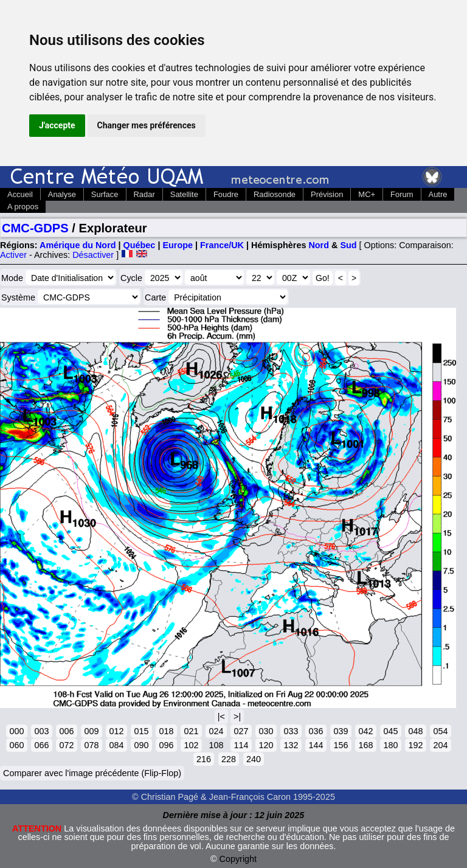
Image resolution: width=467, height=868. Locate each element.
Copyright (238, 859)
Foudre (226, 194)
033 (291, 731)
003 (41, 731)
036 (316, 731)
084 (116, 745)
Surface (105, 194)
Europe (178, 245)
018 (166, 731)
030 (266, 731)
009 (91, 731)
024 (216, 731)
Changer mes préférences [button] (147, 125)
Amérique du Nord (78, 245)
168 (365, 745)
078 (91, 745)
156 (341, 745)
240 (254, 759)
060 (16, 745)
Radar (144, 194)
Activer (13, 255)
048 (415, 731)
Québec (140, 245)
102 (191, 745)
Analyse (62, 194)
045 (390, 731)
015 (141, 731)
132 (291, 745)
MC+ (367, 194)
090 (141, 745)
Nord (319, 245)
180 (390, 745)
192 (415, 745)
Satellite (184, 194)
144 (316, 745)
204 (440, 745)
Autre (438, 194)
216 (204, 759)
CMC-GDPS (35, 228)
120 (266, 745)
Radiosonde (275, 194)
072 (66, 745)
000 (16, 731)
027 (241, 731)
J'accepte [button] (57, 125)
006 (66, 731)
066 (41, 745)
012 (116, 731)
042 (365, 731)
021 (191, 731)
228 (229, 759)
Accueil (20, 194)
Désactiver (93, 255)
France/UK (222, 245)
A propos (23, 207)
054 (440, 731)
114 (241, 745)
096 (166, 745)
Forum (402, 194)
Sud (348, 245)
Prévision (327, 194)
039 (341, 731)
